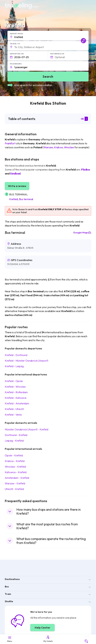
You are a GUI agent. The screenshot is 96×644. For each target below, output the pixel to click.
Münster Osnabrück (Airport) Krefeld (27, 429)
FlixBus (86, 170)
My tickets (48, 639)
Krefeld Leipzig (14, 366)
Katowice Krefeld (16, 472)
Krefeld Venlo (13, 415)
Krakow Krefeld (15, 461)
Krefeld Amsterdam (17, 403)
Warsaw (48, 147)
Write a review (17, 186)
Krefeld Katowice (16, 398)
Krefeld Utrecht (14, 409)
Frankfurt (10, 143)
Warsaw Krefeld (15, 483)
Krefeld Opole (14, 381)
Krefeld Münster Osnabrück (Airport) (27, 361)
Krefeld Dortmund (16, 355)
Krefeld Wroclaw (15, 387)
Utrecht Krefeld (14, 489)
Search (48, 76)
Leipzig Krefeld (14, 441)
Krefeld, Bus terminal (21, 199)
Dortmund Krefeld (16, 435)
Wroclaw (69, 147)
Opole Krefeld (14, 455)
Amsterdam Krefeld (17, 478)
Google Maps (82, 233)
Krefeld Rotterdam (16, 392)
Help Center (42, 628)
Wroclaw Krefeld (15, 467)
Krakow (58, 147)
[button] (48, 36)
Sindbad (15, 173)
